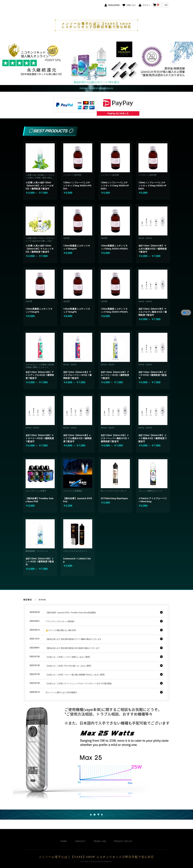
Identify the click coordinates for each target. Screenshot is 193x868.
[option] (96, 61)
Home (64, 841)
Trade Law (100, 841)
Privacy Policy (123, 841)
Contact (80, 841)
